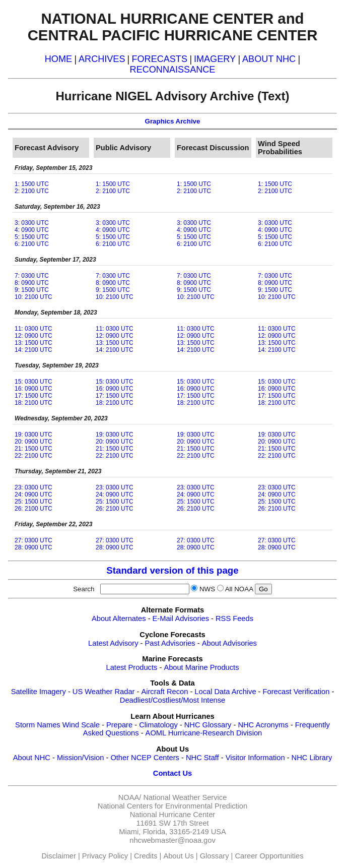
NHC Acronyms (263, 725)
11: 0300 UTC (33, 329)
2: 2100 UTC (32, 191)
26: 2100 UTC (33, 509)
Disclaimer (59, 856)
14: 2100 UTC (33, 350)
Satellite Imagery (39, 692)
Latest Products (132, 667)
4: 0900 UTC (32, 230)
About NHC (32, 758)
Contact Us (173, 773)
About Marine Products (201, 667)
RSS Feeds (234, 618)
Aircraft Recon (164, 692)
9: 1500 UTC (32, 290)
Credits (146, 856)
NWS (207, 589)
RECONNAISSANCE (173, 70)
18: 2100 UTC (33, 403)
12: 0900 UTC (33, 336)
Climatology (158, 725)
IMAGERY (215, 59)
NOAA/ (130, 797)
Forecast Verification (296, 692)
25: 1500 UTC (33, 502)
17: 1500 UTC (33, 396)
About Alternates (119, 618)
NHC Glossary (208, 725)
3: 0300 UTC (32, 223)
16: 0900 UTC (33, 389)
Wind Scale (81, 725)
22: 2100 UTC (33, 456)
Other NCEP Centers (145, 758)
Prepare (119, 725)
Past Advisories (170, 643)
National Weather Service (185, 797)
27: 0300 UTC (33, 540)
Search (86, 589)
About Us (178, 856)
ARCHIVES (102, 59)
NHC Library (312, 758)
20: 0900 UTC (33, 442)
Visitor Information (255, 758)
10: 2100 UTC (33, 297)
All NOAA (239, 589)
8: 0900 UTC (32, 283)
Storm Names (38, 725)
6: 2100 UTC (32, 244)
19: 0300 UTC (33, 435)
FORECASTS (159, 59)
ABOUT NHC (269, 59)
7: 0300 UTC (32, 276)
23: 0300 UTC (33, 487)
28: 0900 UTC (33, 547)
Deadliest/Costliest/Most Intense (173, 700)
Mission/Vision (80, 758)
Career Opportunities (269, 856)
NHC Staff (202, 758)
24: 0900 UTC (33, 494)
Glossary (215, 856)
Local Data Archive (225, 692)
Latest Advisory (113, 643)
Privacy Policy (105, 856)
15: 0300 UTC (33, 382)
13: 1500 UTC (33, 343)
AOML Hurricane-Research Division (204, 733)
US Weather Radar (104, 692)
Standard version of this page (172, 570)
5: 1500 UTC (32, 237)
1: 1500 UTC (32, 184)
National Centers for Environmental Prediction (173, 806)
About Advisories (229, 643)
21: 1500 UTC (33, 449)
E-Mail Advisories (181, 618)
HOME (58, 59)
